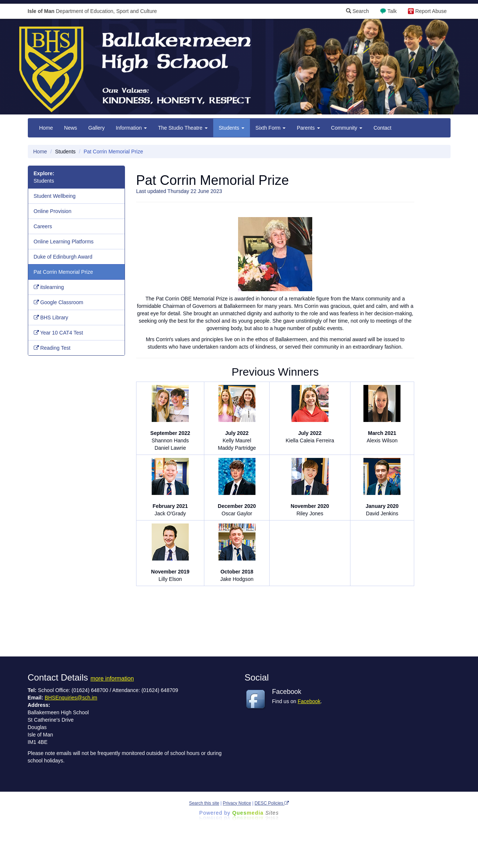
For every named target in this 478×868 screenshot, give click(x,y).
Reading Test (52, 348)
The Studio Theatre (183, 128)
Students (232, 128)
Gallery (96, 128)
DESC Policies (272, 803)
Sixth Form (271, 128)
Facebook (309, 701)
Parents (308, 128)
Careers (43, 226)
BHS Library (51, 317)
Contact (382, 128)
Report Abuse (431, 11)
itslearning (49, 287)
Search (357, 11)
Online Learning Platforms (64, 242)
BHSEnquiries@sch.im (71, 698)
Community (347, 128)
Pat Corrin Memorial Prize (63, 272)
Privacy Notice (237, 803)
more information (112, 679)
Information (131, 128)
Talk (392, 11)
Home (46, 128)
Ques (256, 813)
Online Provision (53, 211)
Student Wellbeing (55, 196)
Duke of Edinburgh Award (63, 257)
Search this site (204, 803)
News (71, 128)
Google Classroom (59, 302)
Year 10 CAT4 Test (58, 333)
